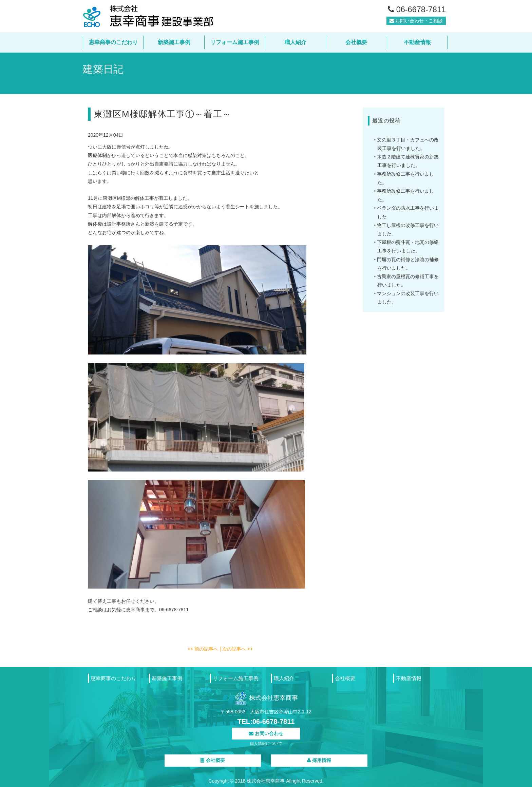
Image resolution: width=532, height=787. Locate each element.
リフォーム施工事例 (235, 42)
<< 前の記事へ (204, 649)
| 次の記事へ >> (236, 649)
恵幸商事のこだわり (113, 42)
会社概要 (356, 42)
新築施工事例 (174, 42)
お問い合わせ (266, 733)
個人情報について (266, 744)
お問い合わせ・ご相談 (416, 23)
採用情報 (319, 760)
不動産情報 (417, 42)
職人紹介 (296, 42)
